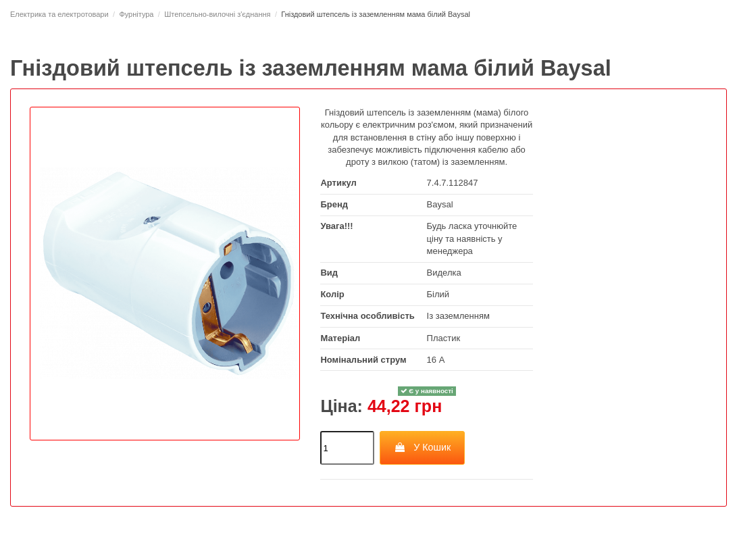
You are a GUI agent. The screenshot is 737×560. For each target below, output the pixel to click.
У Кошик (423, 447)
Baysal (440, 204)
